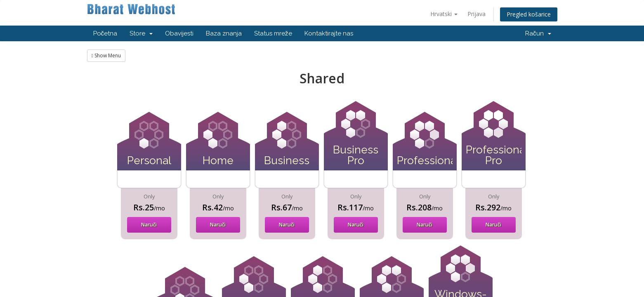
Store (141, 33)
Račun (538, 33)
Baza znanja (224, 33)
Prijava (477, 14)
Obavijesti (179, 33)
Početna (105, 33)
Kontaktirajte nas (329, 33)
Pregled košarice (529, 14)
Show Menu (106, 55)
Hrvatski (444, 14)
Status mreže (273, 33)
